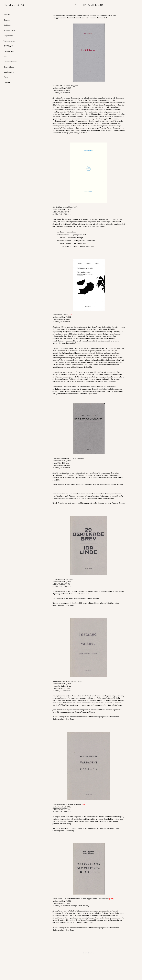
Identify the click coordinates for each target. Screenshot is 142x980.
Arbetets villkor (9, 30)
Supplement (8, 36)
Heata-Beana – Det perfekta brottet (65, 899)
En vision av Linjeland (61, 458)
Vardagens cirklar (59, 804)
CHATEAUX (8, 46)
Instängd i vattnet (59, 681)
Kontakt (7, 83)
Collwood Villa (9, 51)
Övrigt (6, 77)
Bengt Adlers (9, 67)
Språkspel (7, 25)
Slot (5, 57)
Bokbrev (7, 20)
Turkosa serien (9, 41)
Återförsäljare (9, 72)
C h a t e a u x (14, 5)
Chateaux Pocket (10, 62)
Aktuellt (7, 15)
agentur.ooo (92, 394)
